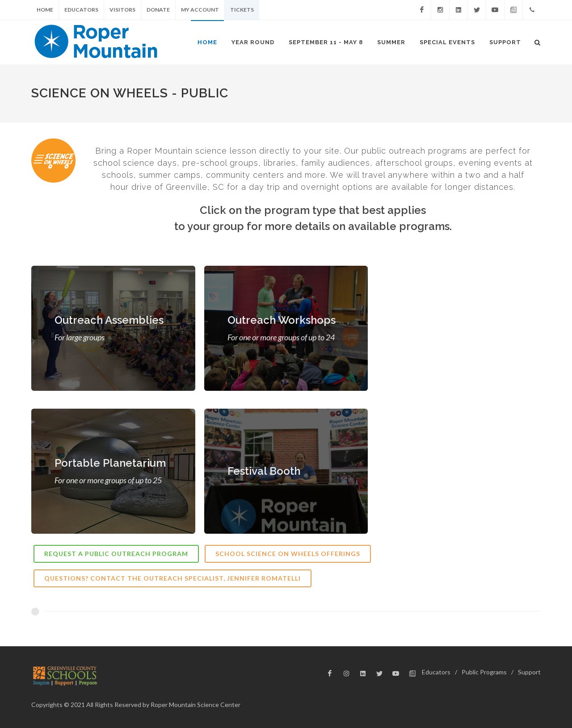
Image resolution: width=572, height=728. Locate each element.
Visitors (122, 10)
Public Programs (484, 672)
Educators (81, 10)
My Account (200, 10)
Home (45, 10)
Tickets (242, 10)
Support (529, 672)
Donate (158, 10)
